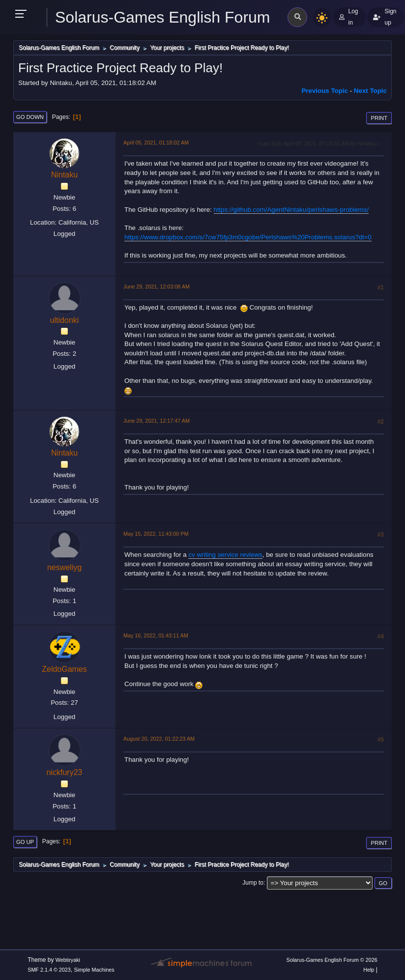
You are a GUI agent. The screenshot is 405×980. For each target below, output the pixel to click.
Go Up (25, 842)
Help (369, 970)
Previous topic (325, 91)
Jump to (253, 883)
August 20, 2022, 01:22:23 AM (159, 739)
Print (379, 118)
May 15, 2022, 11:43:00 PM (156, 534)
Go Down (30, 117)
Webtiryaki (68, 960)
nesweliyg (64, 567)
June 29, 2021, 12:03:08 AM (157, 287)
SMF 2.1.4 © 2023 (49, 970)
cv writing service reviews (225, 555)
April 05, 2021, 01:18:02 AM (156, 143)
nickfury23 (65, 772)
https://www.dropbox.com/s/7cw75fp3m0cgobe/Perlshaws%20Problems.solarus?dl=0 (248, 237)
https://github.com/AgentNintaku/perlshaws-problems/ (291, 210)
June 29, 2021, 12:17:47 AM (157, 421)
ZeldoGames (64, 669)
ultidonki (65, 320)
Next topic (370, 91)
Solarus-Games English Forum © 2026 (332, 960)
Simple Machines (94, 970)
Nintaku (64, 175)
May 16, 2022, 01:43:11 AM (156, 635)
